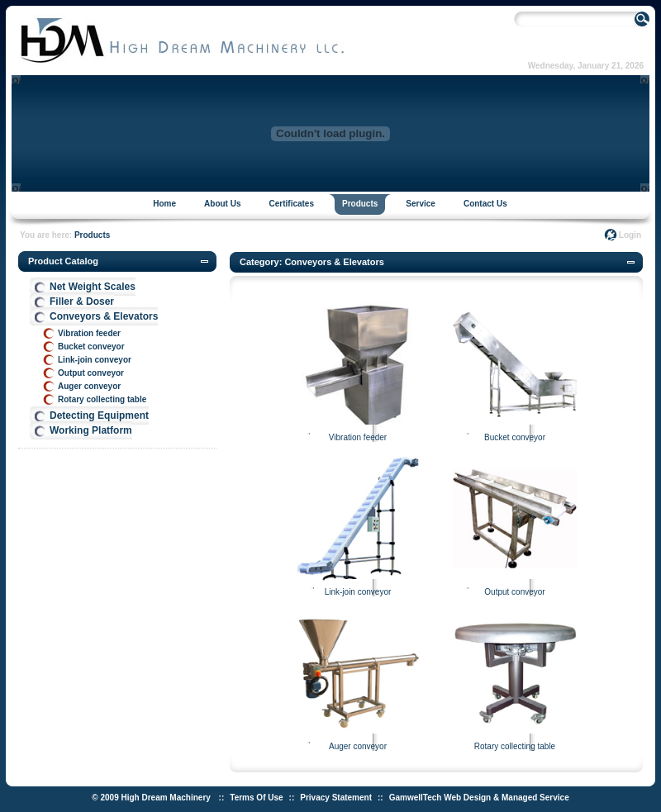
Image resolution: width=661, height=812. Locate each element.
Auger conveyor (89, 386)
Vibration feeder (89, 333)
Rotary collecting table (102, 399)
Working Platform (91, 430)
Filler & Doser (82, 302)
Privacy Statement (336, 798)
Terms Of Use (256, 798)
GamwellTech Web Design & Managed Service (479, 798)
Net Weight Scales (93, 287)
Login (630, 235)
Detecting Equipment (99, 415)
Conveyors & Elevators (104, 316)
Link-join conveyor (95, 360)
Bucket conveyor (91, 347)
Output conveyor (91, 373)
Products (92, 235)
